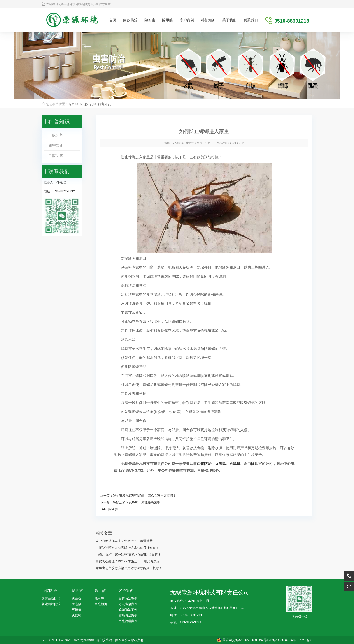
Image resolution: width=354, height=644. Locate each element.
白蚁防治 (130, 20)
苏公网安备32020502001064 (243, 640)
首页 (113, 20)
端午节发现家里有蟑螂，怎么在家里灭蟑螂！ (144, 496)
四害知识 (104, 104)
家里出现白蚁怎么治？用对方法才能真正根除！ (129, 568)
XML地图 (306, 640)
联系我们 (251, 20)
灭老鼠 (220, 464)
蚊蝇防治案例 (128, 615)
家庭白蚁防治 (51, 598)
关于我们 (229, 20)
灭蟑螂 (235, 464)
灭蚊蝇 (77, 615)
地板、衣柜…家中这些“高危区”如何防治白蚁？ (128, 554)
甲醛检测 (101, 604)
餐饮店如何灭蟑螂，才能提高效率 (137, 502)
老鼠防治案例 (128, 604)
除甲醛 (168, 20)
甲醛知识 (56, 156)
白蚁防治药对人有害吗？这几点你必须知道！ (127, 548)
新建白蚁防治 (51, 604)
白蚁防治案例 (128, 598)
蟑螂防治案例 (128, 610)
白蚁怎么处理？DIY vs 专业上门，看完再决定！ (129, 561)
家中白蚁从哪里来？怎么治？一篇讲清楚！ (126, 541)
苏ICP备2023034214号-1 (281, 640)
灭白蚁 (77, 598)
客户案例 (187, 20)
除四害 (150, 20)
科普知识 (208, 20)
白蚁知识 (56, 135)
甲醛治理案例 (128, 621)
